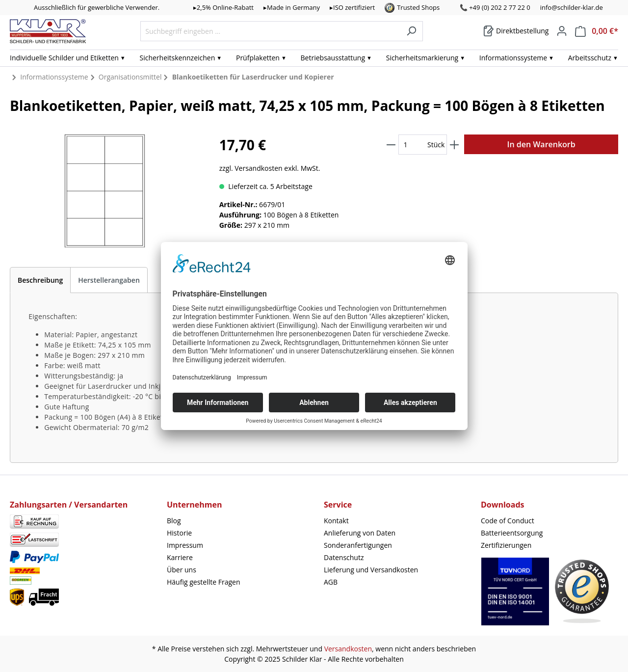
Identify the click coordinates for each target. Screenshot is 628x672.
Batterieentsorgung (512, 533)
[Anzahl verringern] (391, 145)
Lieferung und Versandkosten (371, 570)
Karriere (180, 557)
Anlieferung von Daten (360, 533)
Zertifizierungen (506, 545)
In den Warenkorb (541, 144)
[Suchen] (411, 31)
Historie (179, 533)
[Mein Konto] (562, 31)
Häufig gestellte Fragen (204, 582)
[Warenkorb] (516, 31)
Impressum (185, 545)
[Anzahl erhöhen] (454, 145)
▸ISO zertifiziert (352, 7)
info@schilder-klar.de (572, 7)
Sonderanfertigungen (358, 545)
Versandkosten (348, 649)
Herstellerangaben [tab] (109, 280)
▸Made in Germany (292, 7)
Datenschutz (344, 557)
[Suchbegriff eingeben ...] (270, 31)
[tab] (40, 280)
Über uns (182, 570)
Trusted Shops (418, 7)
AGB (331, 582)
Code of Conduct (508, 521)
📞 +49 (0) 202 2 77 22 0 (495, 7)
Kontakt (336, 521)
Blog (174, 521)
